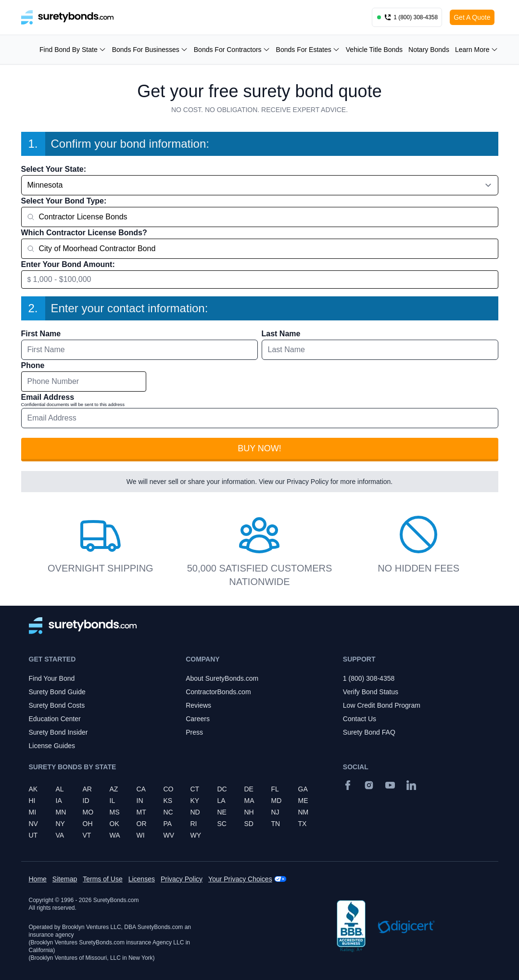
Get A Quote (472, 17)
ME (303, 801)
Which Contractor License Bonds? (84, 233)
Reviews (198, 705)
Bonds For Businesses (150, 50)
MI (33, 812)
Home (38, 879)
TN (276, 824)
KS (168, 801)
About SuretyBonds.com (222, 678)
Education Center (55, 719)
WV (169, 835)
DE (249, 789)
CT (195, 789)
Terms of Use (102, 879)
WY (196, 835)
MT (141, 812)
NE (222, 812)
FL (275, 789)
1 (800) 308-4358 (369, 678)
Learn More (477, 50)
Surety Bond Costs (57, 705)
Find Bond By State (73, 50)
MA (249, 801)
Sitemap (65, 879)
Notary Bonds (429, 50)
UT (33, 835)
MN (61, 812)
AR (87, 789)
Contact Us (360, 719)
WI (141, 835)
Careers (198, 719)
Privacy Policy (308, 482)
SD (249, 824)
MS (115, 812)
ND (195, 812)
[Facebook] (348, 785)
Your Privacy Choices (240, 879)
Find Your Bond (52, 678)
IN (140, 801)
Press (194, 732)
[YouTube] (390, 785)
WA (115, 835)
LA (222, 801)
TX (303, 824)
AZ (114, 789)
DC (222, 789)
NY (60, 824)
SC (222, 824)
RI (194, 824)
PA (168, 824)
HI (32, 801)
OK (114, 824)
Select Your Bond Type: (64, 201)
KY (195, 801)
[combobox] (260, 217)
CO (169, 789)
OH (88, 824)
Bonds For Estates (308, 50)
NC (168, 812)
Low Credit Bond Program (382, 705)
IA (59, 801)
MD (277, 801)
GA (303, 789)
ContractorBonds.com (218, 692)
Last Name (281, 334)
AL (60, 789)
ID (86, 801)
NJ (275, 812)
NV (33, 824)
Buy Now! (259, 448)
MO (88, 812)
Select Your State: (54, 169)
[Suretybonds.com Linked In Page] (411, 785)
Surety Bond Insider (58, 732)
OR (142, 824)
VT (87, 835)
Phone (33, 365)
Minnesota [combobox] (45, 185)
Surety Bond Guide (57, 692)
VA (60, 835)
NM (304, 812)
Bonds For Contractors (232, 50)
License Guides (52, 746)
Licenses (142, 879)
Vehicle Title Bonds (374, 50)
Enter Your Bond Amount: (68, 264)
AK (33, 789)
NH (249, 812)
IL (113, 801)
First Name (41, 334)
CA (141, 789)
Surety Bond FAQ (369, 732)
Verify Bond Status (371, 692)
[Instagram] (369, 785)
